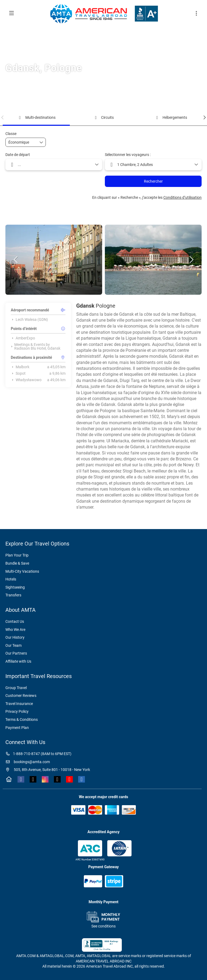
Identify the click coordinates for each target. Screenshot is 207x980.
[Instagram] (45, 779)
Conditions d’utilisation (182, 197)
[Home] (9, 779)
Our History (15, 637)
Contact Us (15, 621)
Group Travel (16, 688)
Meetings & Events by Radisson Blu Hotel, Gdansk (36, 346)
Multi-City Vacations (22, 571)
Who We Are (15, 630)
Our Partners (16, 653)
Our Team (13, 645)
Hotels (11, 579)
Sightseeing (15, 587)
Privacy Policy (17, 711)
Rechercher (153, 181)
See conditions (103, 926)
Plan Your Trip (17, 555)
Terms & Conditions (22, 720)
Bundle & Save (17, 563)
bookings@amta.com (28, 762)
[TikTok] (57, 779)
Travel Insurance (19, 704)
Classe (11, 134)
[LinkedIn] (82, 779)
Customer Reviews (21, 696)
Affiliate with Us (18, 661)
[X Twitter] (33, 779)
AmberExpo (23, 338)
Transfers (13, 595)
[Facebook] (21, 779)
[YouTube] (69, 779)
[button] (196, 13)
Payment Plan (17, 728)
